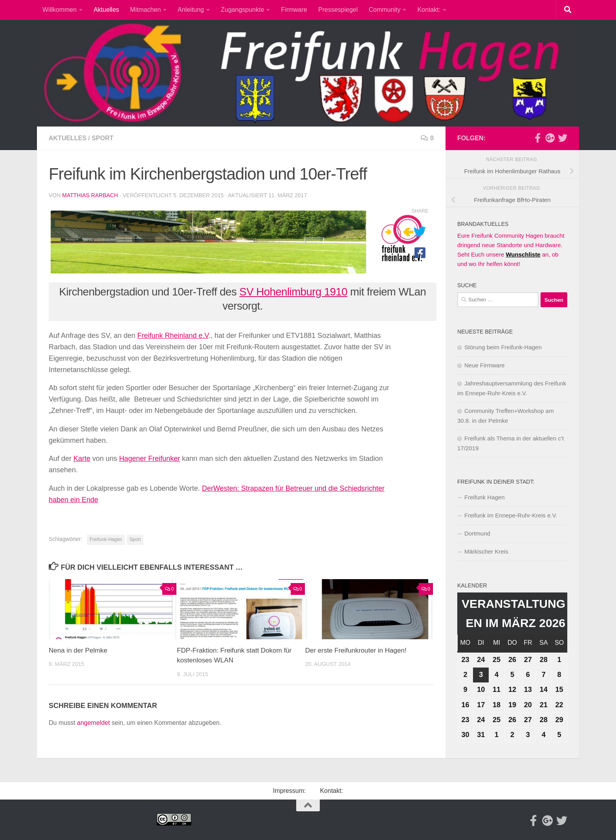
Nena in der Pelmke (78, 650)
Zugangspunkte (242, 10)
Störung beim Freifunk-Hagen (503, 347)
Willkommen (60, 10)
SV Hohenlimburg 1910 (293, 292)
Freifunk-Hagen (106, 539)
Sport (102, 138)
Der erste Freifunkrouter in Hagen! (356, 650)
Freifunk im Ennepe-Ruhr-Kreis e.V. (511, 515)
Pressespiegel (338, 10)
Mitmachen (145, 10)
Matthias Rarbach (90, 195)
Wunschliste (523, 254)
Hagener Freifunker (149, 459)
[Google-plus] (550, 138)
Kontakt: (429, 10)
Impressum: (290, 791)
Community (385, 10)
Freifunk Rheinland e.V (173, 336)
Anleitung (191, 10)
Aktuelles (106, 10)
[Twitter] (563, 138)
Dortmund (477, 533)
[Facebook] (537, 138)
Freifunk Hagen (485, 497)
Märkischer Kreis (486, 551)
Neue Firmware (485, 365)
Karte (82, 459)
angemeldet (93, 723)
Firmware (294, 10)
